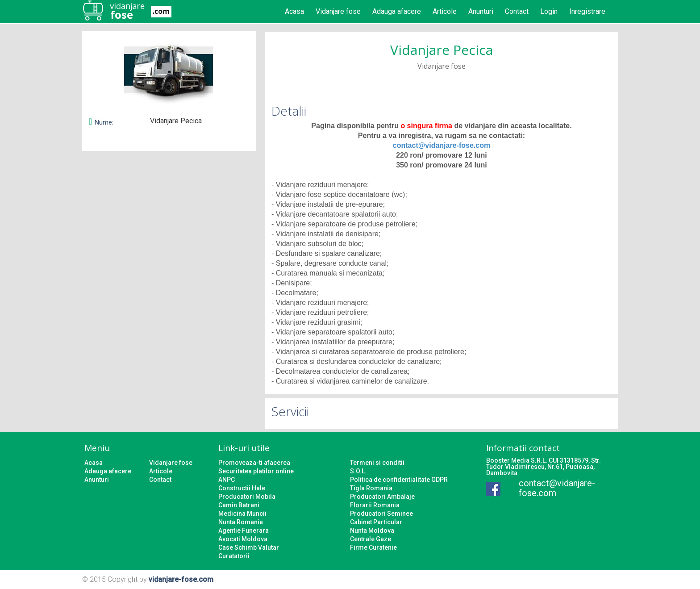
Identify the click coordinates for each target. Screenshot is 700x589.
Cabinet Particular (376, 522)
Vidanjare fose (338, 11)
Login (549, 11)
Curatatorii (234, 556)
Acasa (294, 11)
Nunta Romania (241, 522)
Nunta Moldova (372, 531)
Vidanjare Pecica (442, 50)
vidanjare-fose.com (181, 579)
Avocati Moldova (243, 539)
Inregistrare (587, 11)
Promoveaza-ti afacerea (254, 463)
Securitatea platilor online (256, 471)
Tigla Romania (371, 488)
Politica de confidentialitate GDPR (399, 480)
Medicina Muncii (242, 514)
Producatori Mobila (247, 497)
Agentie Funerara (244, 531)
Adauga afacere (397, 11)
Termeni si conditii (377, 463)
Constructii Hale (242, 488)
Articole (445, 11)
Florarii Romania (375, 505)
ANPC (227, 480)
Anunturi (481, 11)
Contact (517, 11)
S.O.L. (358, 471)
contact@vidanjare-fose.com (442, 145)
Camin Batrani (239, 505)
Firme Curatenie (373, 547)
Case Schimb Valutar (249, 547)
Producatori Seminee (381, 514)
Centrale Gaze (371, 539)
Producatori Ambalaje (382, 497)
